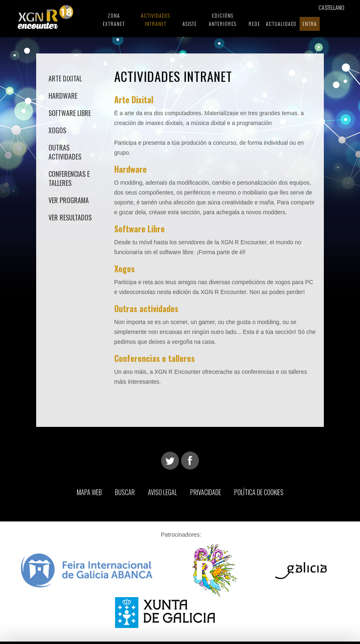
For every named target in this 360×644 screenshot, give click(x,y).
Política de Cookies (259, 492)
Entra (310, 24)
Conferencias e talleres (69, 178)
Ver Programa (69, 200)
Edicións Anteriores (223, 20)
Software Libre (70, 113)
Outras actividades (65, 152)
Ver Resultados (70, 218)
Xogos (57, 130)
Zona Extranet (114, 20)
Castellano (331, 7)
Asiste (190, 24)
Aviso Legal (163, 492)
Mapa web (89, 492)
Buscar (125, 492)
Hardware (63, 96)
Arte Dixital (65, 79)
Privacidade (206, 492)
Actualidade (281, 24)
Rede (254, 24)
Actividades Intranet (156, 20)
